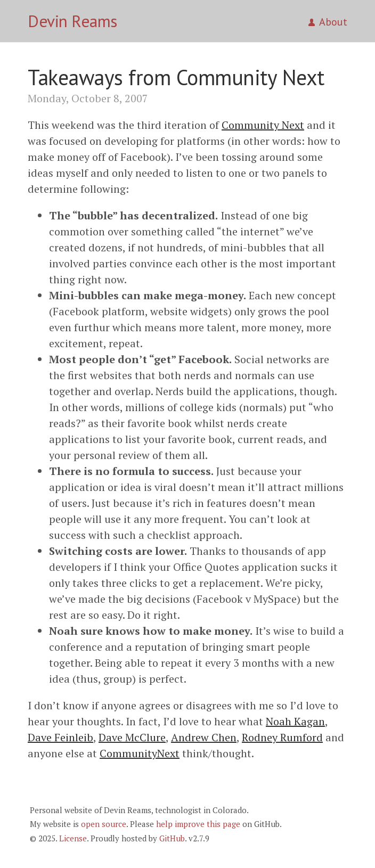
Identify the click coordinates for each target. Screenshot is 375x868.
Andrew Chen (204, 737)
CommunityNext (140, 753)
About (328, 22)
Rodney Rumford (282, 737)
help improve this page (198, 824)
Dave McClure (132, 737)
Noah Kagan (295, 721)
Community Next (263, 125)
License (73, 838)
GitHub (172, 838)
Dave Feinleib (60, 737)
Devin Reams (72, 21)
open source (104, 824)
